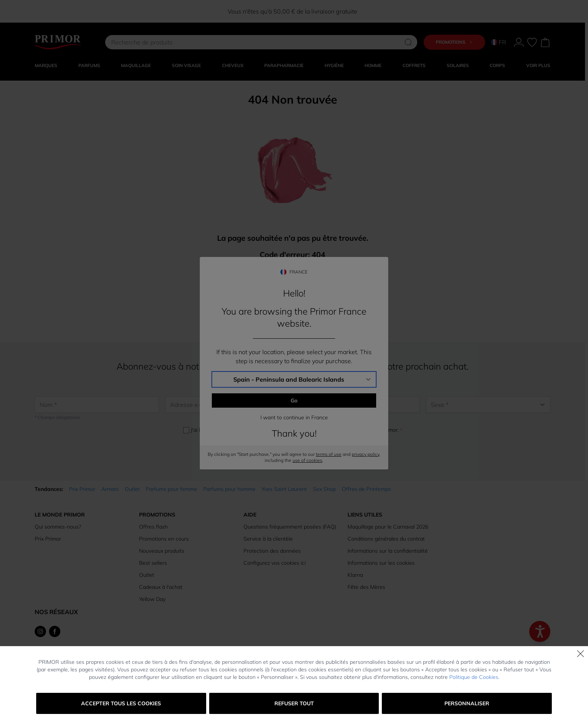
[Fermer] (580, 654)
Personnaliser (467, 703)
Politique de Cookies (474, 677)
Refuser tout (294, 703)
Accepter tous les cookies (121, 703)
